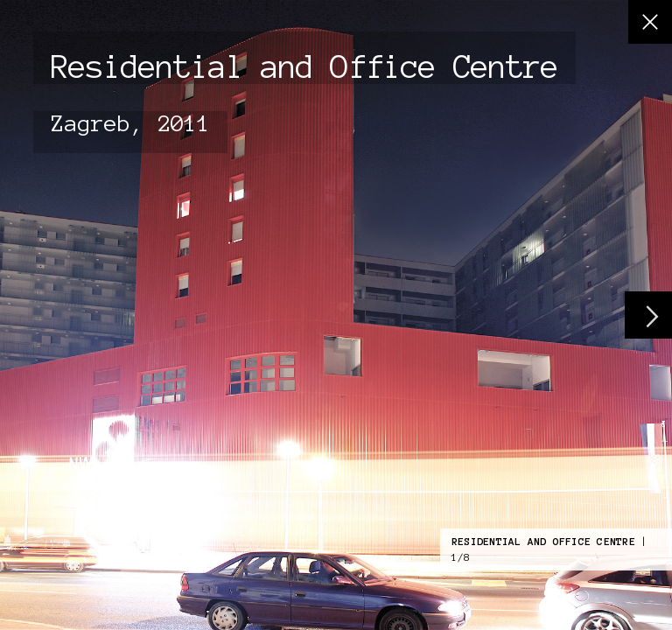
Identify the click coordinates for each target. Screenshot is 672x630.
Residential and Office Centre (543, 541)
